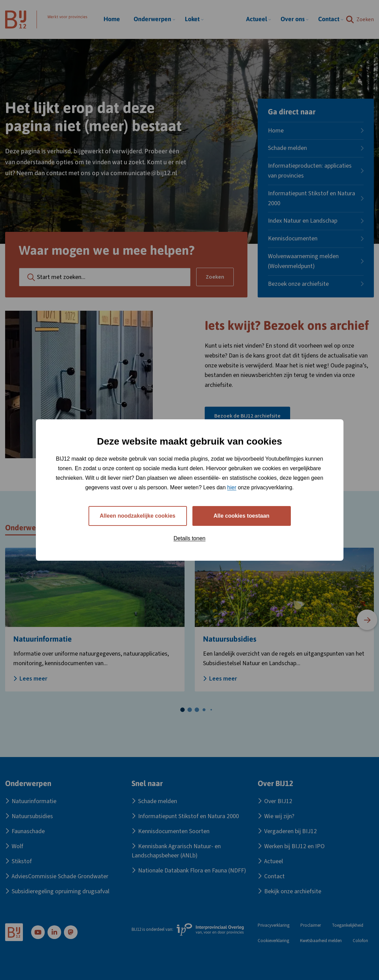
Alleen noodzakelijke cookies (138, 516)
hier (232, 487)
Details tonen (189, 538)
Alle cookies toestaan (242, 516)
